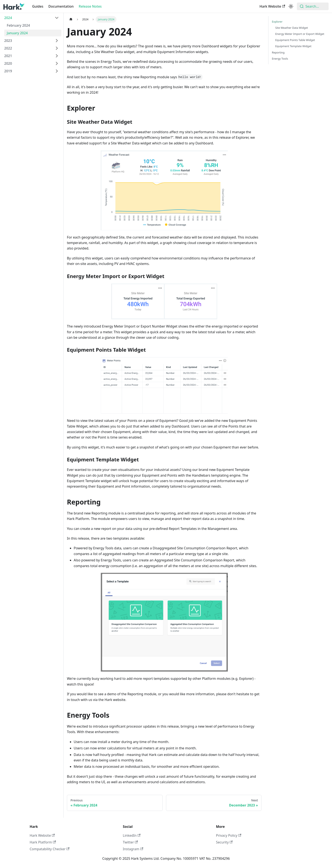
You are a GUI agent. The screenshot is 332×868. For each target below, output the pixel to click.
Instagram (133, 849)
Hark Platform (43, 842)
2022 (8, 48)
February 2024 (18, 25)
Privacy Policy (229, 835)
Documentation (61, 6)
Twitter (130, 842)
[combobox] (313, 6)
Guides (38, 6)
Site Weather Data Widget (292, 28)
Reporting (278, 52)
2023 (8, 41)
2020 (8, 63)
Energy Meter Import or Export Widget (300, 34)
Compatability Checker (50, 849)
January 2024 (17, 33)
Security (224, 842)
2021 (8, 56)
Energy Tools (280, 59)
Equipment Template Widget (293, 46)
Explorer (277, 22)
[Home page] (71, 19)
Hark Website (272, 6)
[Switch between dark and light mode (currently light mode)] (291, 6)
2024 (8, 18)
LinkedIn (132, 835)
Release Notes (90, 6)
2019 (8, 71)
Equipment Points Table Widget (295, 40)
